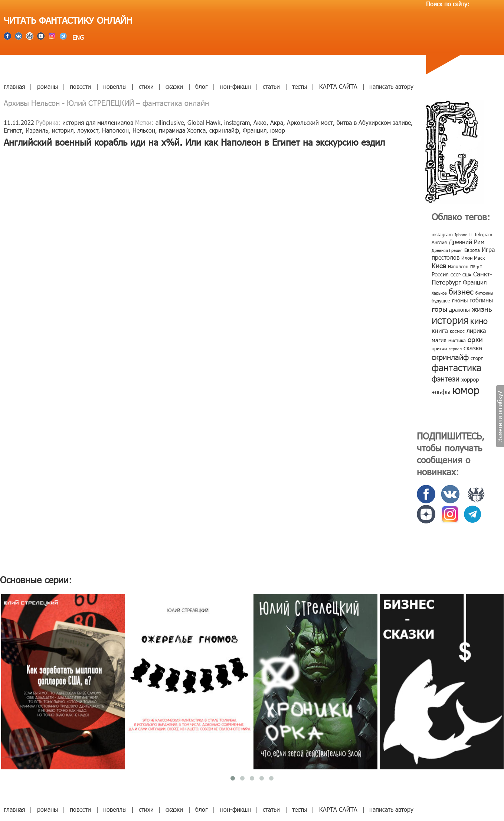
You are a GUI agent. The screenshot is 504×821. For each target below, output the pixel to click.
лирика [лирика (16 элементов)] (476, 330)
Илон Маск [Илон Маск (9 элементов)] (473, 258)
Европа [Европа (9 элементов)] (472, 250)
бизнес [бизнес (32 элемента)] (461, 291)
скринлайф (224, 130)
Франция (255, 130)
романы (48, 86)
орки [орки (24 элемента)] (475, 339)
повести (80, 86)
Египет (13, 130)
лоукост (88, 130)
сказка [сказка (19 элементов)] (473, 348)
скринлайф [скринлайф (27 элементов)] (450, 357)
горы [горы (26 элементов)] (439, 309)
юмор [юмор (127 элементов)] (466, 390)
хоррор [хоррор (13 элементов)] (470, 379)
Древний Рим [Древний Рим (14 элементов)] (467, 242)
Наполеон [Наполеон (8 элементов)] (458, 266)
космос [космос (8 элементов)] (457, 331)
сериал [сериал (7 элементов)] (455, 349)
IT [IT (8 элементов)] (471, 234)
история (63, 130)
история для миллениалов (98, 122)
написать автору (391, 86)
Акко (260, 122)
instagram (237, 122)
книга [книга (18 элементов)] (440, 330)
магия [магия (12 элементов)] (439, 340)
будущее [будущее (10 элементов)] (441, 301)
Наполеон (115, 130)
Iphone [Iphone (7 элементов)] (461, 235)
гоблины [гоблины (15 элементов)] (481, 300)
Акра (277, 122)
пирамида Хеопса (182, 130)
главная (14, 86)
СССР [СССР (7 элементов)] (456, 275)
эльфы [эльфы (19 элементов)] (441, 392)
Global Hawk (204, 122)
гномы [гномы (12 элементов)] (460, 300)
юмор (278, 130)
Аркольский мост (310, 122)
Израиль (37, 130)
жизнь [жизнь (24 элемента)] (482, 309)
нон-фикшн (235, 86)
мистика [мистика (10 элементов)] (457, 340)
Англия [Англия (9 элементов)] (439, 242)
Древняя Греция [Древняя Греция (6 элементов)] (447, 250)
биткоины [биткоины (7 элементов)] (484, 293)
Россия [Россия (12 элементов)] (440, 274)
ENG (77, 37)
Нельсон (144, 130)
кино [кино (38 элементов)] (479, 320)
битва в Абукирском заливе (374, 122)
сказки (174, 86)
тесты (300, 86)
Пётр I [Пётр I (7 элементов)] (476, 267)
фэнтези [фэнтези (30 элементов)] (446, 378)
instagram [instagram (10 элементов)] (442, 234)
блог (202, 86)
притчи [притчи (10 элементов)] (439, 348)
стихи (146, 86)
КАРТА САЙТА (338, 86)
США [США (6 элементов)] (467, 275)
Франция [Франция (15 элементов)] (475, 282)
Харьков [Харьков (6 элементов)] (439, 293)
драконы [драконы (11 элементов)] (459, 310)
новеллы (115, 86)
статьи (271, 86)
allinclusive (170, 122)
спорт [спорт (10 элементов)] (477, 358)
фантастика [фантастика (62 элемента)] (456, 367)
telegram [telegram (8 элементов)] (484, 234)
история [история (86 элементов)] (450, 320)
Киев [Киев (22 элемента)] (439, 265)
